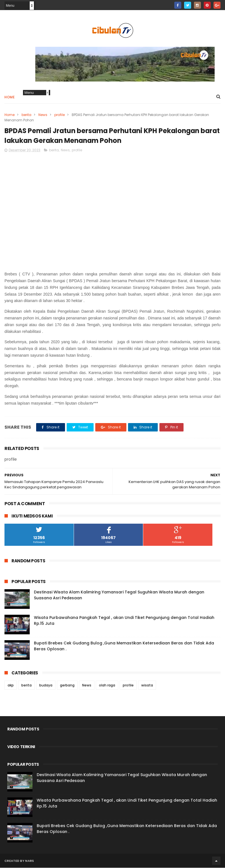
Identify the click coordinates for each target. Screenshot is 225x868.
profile (60, 115)
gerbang (67, 685)
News (43, 115)
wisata (147, 685)
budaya (46, 685)
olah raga (107, 685)
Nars (30, 861)
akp (11, 685)
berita (26, 115)
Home (10, 97)
